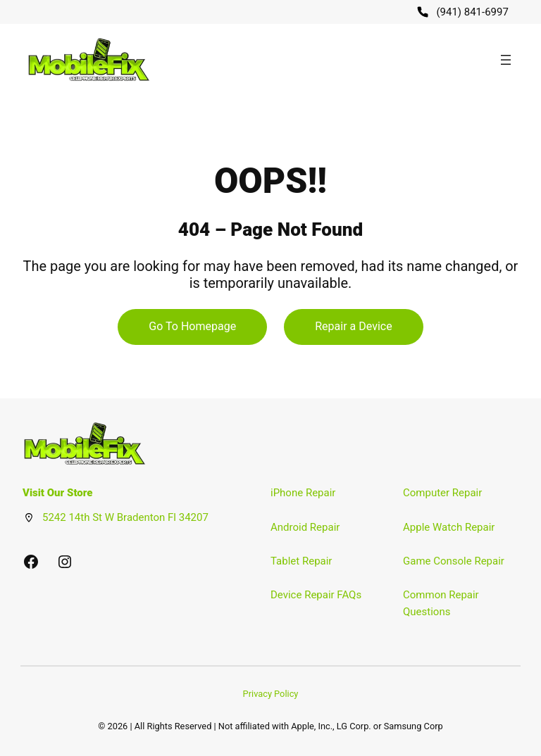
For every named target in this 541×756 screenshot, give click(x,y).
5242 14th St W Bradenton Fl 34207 (125, 517)
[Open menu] (506, 60)
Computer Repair (442, 493)
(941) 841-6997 (472, 12)
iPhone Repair (303, 493)
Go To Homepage (192, 326)
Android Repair (305, 527)
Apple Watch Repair (449, 527)
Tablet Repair (301, 561)
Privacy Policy (271, 694)
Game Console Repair (454, 561)
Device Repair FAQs (316, 595)
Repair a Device (353, 326)
